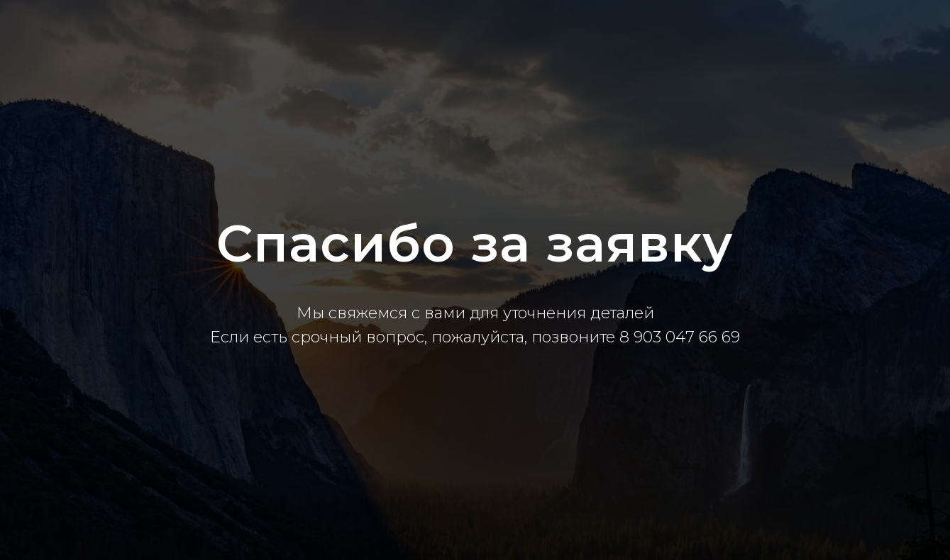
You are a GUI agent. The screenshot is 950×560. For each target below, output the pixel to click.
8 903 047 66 (670, 337)
